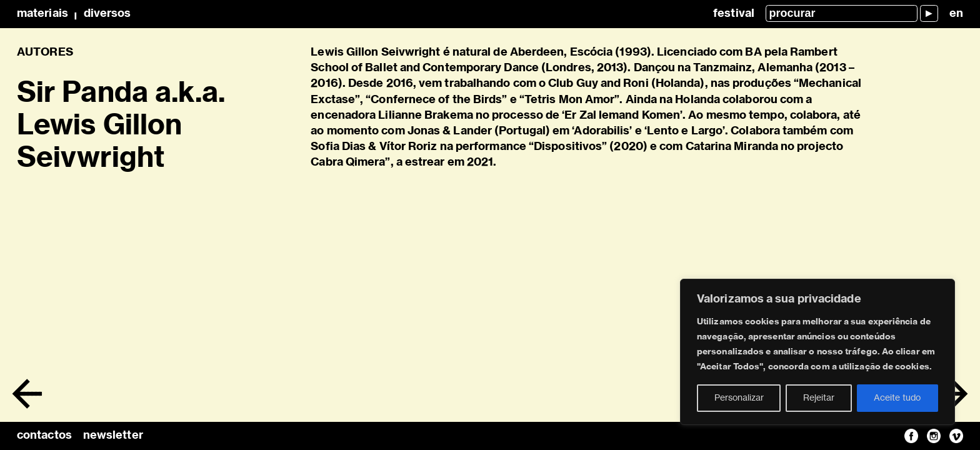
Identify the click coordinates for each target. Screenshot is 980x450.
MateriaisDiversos (74, 14)
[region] (817, 352)
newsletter (113, 436)
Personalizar (739, 398)
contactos (44, 436)
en (956, 14)
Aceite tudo (897, 398)
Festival (734, 14)
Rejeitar (819, 398)
